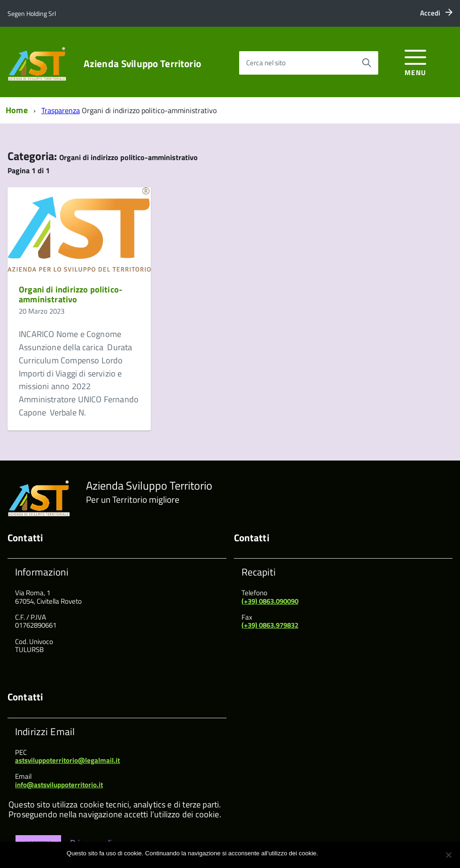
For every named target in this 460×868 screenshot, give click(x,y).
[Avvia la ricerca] (366, 63)
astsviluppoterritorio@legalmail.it (67, 760)
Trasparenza (61, 110)
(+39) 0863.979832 (270, 625)
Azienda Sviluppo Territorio (142, 64)
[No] (448, 855)
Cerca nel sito (266, 63)
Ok (327, 853)
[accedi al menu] (416, 61)
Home (17, 110)
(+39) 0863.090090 (270, 601)
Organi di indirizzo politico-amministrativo (70, 295)
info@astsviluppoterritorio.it (59, 785)
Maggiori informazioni (365, 853)
